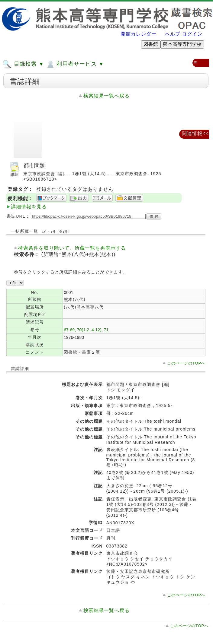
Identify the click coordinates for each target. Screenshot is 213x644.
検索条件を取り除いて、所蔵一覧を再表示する (72, 248)
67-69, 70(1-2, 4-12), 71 (86, 330)
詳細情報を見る (29, 207)
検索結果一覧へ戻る (106, 96)
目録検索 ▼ (23, 64)
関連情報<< (195, 133)
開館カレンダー (139, 34)
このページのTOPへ (186, 363)
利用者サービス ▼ (75, 64)
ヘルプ (173, 34)
